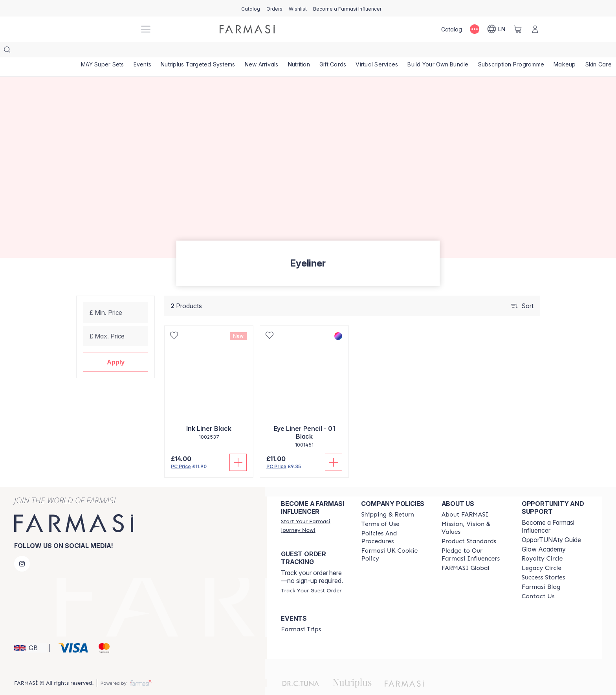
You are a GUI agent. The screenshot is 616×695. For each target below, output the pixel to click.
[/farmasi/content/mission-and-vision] (475, 512)
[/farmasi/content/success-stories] (544, 562)
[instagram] (22, 548)
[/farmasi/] (104, 29)
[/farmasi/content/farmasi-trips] (301, 614)
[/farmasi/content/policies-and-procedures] (394, 522)
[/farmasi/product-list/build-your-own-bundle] (474, 51)
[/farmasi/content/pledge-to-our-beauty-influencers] (475, 539)
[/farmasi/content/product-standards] (469, 526)
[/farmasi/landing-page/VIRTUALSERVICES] (408, 51)
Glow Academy (544, 533)
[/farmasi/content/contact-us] (538, 581)
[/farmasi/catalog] (251, 8)
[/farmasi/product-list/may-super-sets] (105, 51)
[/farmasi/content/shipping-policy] (388, 499)
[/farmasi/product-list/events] (150, 51)
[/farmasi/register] (274, 8)
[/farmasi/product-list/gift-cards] (359, 51)
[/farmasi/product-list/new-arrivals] (278, 51)
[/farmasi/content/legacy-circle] (542, 552)
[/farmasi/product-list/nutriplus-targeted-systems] (210, 51)
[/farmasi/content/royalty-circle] (542, 543)
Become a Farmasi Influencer (548, 511)
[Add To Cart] (238, 447)
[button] (115, 346)
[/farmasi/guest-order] (311, 575)
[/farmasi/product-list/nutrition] (320, 51)
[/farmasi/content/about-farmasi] (465, 499)
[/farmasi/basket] (518, 29)
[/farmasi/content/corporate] (466, 552)
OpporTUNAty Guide (551, 524)
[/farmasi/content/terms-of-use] (380, 508)
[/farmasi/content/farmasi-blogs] (541, 571)
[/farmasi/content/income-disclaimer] (394, 539)
